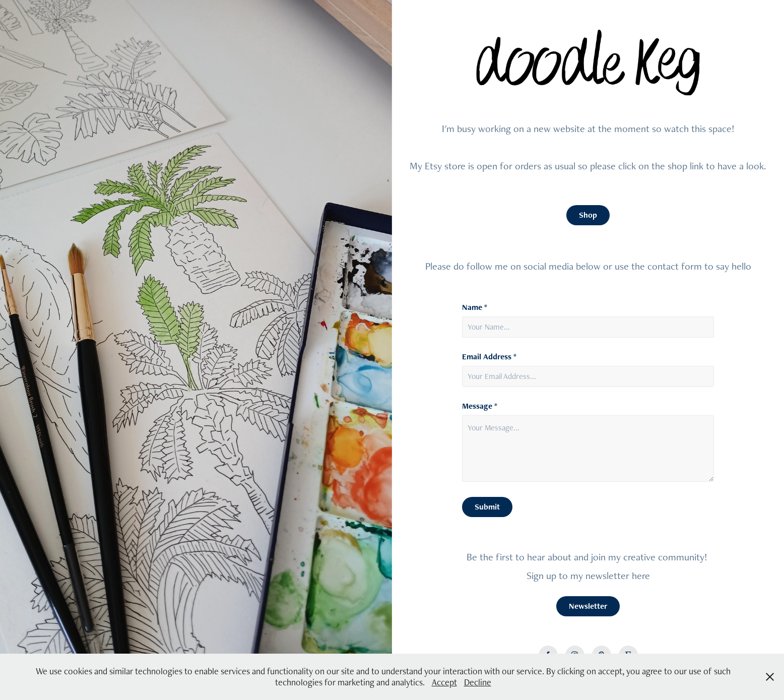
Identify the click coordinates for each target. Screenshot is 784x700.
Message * (480, 406)
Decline (478, 682)
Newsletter (588, 606)
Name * (475, 307)
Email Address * (489, 357)
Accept (444, 682)
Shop (588, 215)
